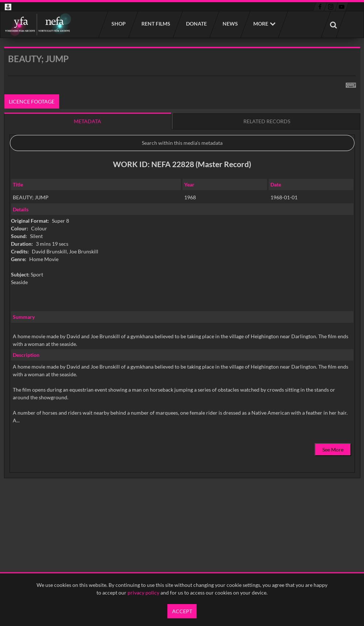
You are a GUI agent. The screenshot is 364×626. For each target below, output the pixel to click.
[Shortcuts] (351, 84)
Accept (182, 611)
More (261, 24)
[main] (182, 281)
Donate (196, 24)
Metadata (88, 121)
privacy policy (143, 593)
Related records (267, 121)
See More (333, 450)
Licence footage (32, 101)
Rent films (156, 24)
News (230, 24)
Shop (118, 24)
